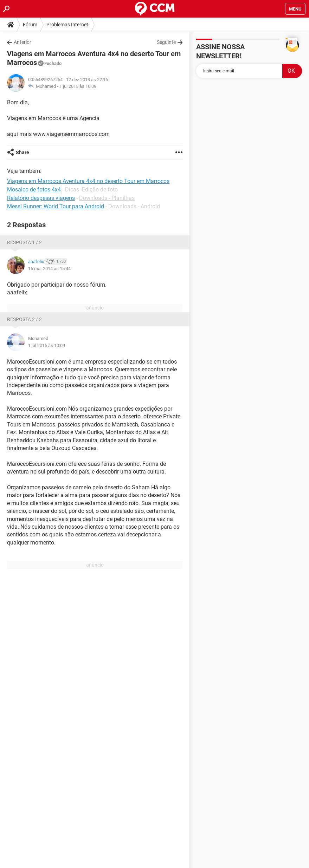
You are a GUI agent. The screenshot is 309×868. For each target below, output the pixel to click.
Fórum (30, 25)
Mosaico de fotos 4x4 (34, 190)
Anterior (22, 42)
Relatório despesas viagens (41, 198)
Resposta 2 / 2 (24, 319)
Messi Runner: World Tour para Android (56, 206)
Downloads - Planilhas (107, 198)
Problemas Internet (67, 25)
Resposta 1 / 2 (24, 242)
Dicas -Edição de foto (91, 190)
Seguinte (166, 42)
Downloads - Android (134, 206)
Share (22, 152)
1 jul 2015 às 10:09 (78, 86)
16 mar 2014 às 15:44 (49, 269)
